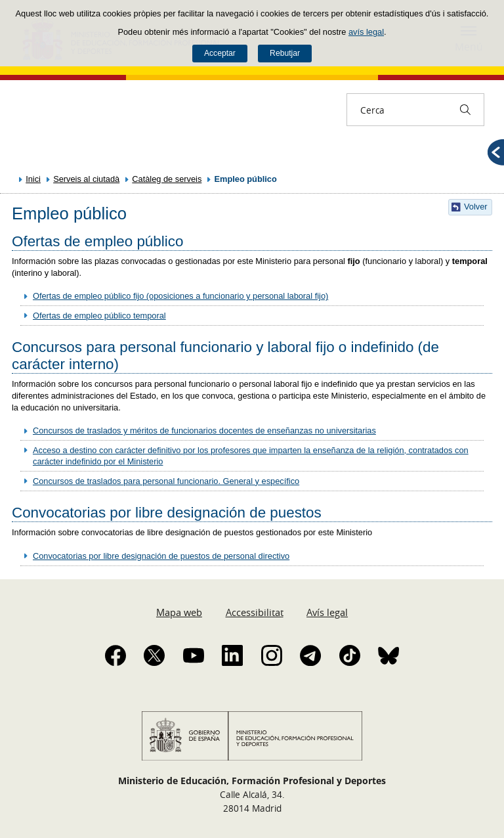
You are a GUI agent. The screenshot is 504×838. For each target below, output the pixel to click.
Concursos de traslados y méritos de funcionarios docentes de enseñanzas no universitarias (204, 430)
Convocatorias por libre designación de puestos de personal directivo (161, 556)
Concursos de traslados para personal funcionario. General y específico (166, 481)
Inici (33, 179)
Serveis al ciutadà (86, 179)
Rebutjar (285, 53)
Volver (476, 207)
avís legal (366, 32)
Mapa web (179, 612)
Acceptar (220, 53)
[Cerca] (465, 110)
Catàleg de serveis (167, 179)
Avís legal (327, 612)
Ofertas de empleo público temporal (99, 316)
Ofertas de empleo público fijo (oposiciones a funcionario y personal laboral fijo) (180, 296)
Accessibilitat (255, 612)
